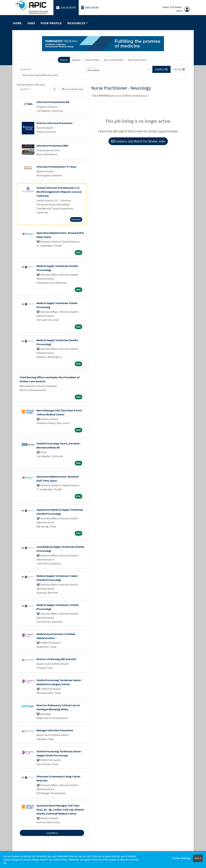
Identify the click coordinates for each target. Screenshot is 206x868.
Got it (198, 858)
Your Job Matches (114, 60)
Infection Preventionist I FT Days (56, 167)
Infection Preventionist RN (53, 102)
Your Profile (51, 23)
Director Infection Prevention (55, 123)
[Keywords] (52, 69)
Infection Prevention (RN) (52, 146)
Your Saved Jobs (137, 60)
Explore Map (92, 60)
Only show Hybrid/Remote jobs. (40, 75)
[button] (179, 69)
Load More (52, 833)
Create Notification (73, 89)
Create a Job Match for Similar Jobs (138, 141)
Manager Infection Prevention (55, 730)
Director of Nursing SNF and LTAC (56, 659)
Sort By (23, 89)
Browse (76, 60)
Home (17, 23)
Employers (90, 8)
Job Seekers (66, 8)
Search (64, 60)
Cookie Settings (181, 858)
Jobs (31, 23)
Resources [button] (76, 23)
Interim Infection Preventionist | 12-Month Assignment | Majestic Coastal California (59, 192)
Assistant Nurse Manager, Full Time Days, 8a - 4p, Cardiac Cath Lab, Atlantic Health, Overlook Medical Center (60, 809)
